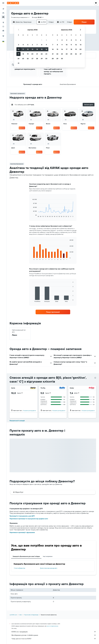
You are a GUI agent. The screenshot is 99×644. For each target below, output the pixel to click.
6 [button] (32, 45)
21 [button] (37, 54)
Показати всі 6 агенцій (17, 421)
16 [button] (46, 49)
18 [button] (23, 54)
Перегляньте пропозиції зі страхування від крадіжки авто (29, 519)
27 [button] (32, 59)
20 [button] (32, 54)
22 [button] (42, 54)
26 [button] (28, 59)
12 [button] (28, 49)
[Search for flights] (3, 9)
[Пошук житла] (3, 13)
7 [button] (37, 45)
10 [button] (19, 49)
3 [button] (19, 45)
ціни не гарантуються (52, 626)
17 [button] (18, 54)
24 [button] (18, 59)
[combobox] (20, 17)
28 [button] (37, 59)
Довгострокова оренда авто (49, 568)
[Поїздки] (3, 36)
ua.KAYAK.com (13, 615)
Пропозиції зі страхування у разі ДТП (22, 516)
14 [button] (37, 49)
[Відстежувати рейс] (3, 27)
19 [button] (28, 54)
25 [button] (23, 59)
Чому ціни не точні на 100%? (54, 639)
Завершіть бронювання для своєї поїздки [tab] (26, 556)
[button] (3, 3)
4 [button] (23, 45)
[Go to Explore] (3, 22)
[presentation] (95, 378)
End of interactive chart (32, 216)
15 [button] (42, 49)
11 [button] (23, 49)
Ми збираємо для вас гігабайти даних (54, 635)
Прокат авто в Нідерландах (31, 615)
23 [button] (46, 54)
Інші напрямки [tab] (48, 556)
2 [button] (46, 40)
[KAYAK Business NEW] (3, 31)
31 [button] (19, 63)
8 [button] (42, 45)
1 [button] (42, 40)
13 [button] (32, 49)
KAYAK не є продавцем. (54, 632)
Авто (21, 615)
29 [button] (42, 59)
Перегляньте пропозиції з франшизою (22, 532)
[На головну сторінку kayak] (13, 3)
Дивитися (22, 128)
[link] (53, 312)
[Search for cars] (3, 17)
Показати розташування (29, 411)
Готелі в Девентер (20, 568)
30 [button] (46, 59)
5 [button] (28, 45)
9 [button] (46, 45)
